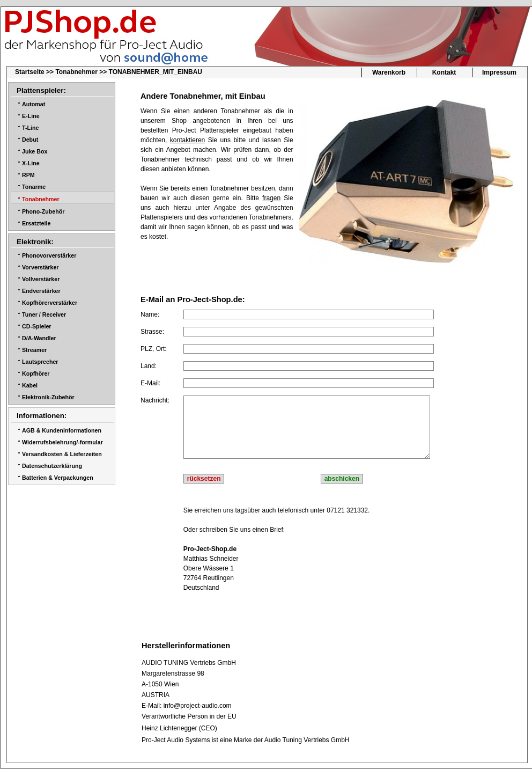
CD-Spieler (36, 326)
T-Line (30, 128)
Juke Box (35, 151)
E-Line (31, 116)
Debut (30, 140)
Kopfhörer (36, 373)
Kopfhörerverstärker (50, 303)
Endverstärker (41, 291)
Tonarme (34, 187)
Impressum (499, 72)
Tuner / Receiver (44, 314)
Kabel (30, 385)
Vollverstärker (41, 279)
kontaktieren (187, 140)
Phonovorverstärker (49, 255)
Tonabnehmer (76, 72)
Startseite (30, 72)
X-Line (31, 163)
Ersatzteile (36, 223)
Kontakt (444, 72)
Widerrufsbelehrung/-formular (62, 442)
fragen (271, 198)
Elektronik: (35, 242)
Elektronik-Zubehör (48, 397)
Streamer (34, 350)
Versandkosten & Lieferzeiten (62, 454)
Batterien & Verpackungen (58, 478)
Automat (34, 104)
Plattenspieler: (41, 90)
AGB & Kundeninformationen (62, 430)
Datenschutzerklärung (52, 466)
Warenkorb (389, 72)
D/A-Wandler (39, 338)
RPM (28, 175)
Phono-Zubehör (43, 211)
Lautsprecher (40, 362)
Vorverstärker (40, 267)
